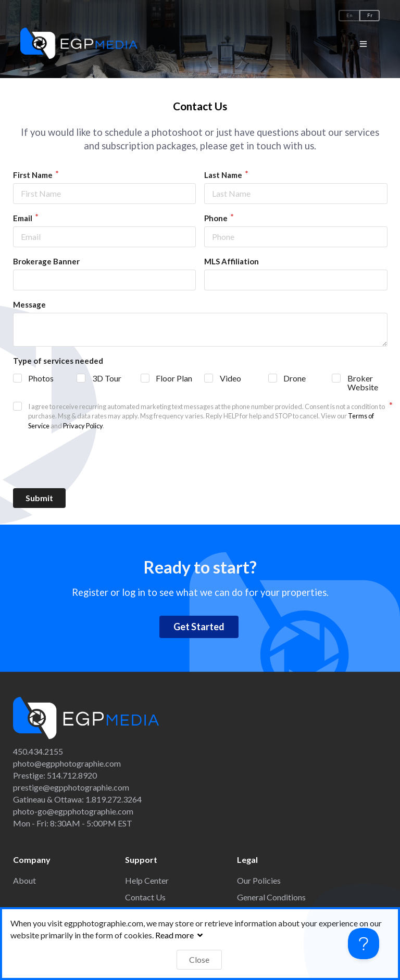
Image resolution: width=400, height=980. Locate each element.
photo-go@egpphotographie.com (73, 811)
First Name (34, 175)
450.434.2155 (38, 751)
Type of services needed (58, 361)
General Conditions (271, 897)
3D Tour (107, 378)
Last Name (224, 175)
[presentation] (200, 460)
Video (230, 378)
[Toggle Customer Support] (364, 944)
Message (29, 304)
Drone (295, 378)
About (24, 880)
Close (199, 959)
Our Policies (259, 880)
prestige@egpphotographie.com (71, 787)
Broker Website (363, 383)
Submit (39, 498)
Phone (217, 218)
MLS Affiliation (232, 261)
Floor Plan (174, 378)
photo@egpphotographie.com (67, 763)
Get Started (199, 627)
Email (23, 218)
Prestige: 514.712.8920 (55, 775)
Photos (41, 378)
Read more (180, 935)
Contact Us (145, 897)
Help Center (147, 880)
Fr (370, 15)
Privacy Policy (83, 426)
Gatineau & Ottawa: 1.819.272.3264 (77, 799)
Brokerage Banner (46, 261)
